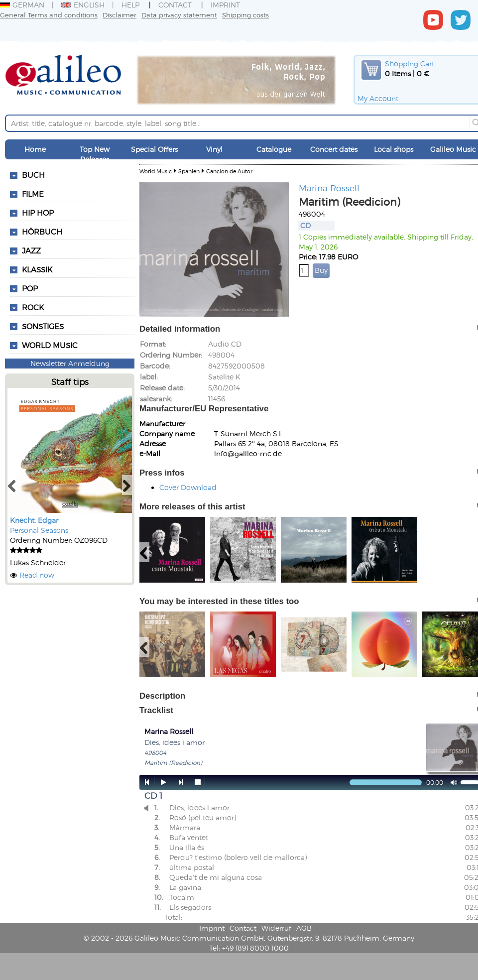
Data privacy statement (179, 15)
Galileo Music (453, 149)
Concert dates (334, 149)
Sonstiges (43, 326)
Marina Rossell (329, 188)
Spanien (189, 171)
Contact (175, 5)
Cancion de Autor (229, 171)
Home (35, 149)
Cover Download (188, 487)
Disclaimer (119, 15)
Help (130, 5)
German (22, 5)
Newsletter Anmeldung (70, 363)
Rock (33, 307)
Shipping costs (245, 15)
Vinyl (214, 149)
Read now (37, 575)
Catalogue (274, 149)
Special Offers (154, 149)
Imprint (225, 5)
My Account (378, 98)
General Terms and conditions (49, 15)
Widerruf (276, 928)
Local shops (394, 149)
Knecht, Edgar (34, 520)
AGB (304, 928)
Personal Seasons (39, 530)
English (83, 5)
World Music (50, 345)
